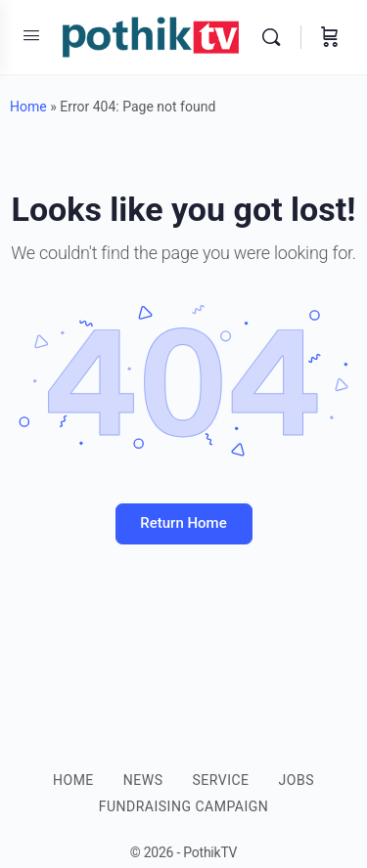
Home (28, 107)
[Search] (276, 37)
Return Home (183, 523)
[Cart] (330, 37)
